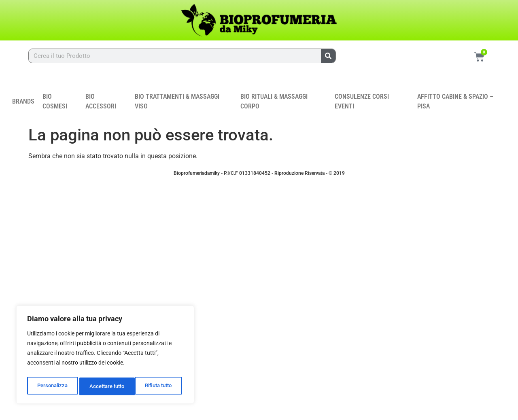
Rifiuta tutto (102, 386)
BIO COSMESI (55, 105)
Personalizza (52, 386)
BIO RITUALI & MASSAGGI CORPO (274, 105)
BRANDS (23, 105)
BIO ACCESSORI (101, 105)
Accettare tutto (156, 386)
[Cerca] (328, 56)
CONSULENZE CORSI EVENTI (362, 105)
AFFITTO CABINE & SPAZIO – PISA (455, 105)
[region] (105, 356)
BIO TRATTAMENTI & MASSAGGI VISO (177, 105)
